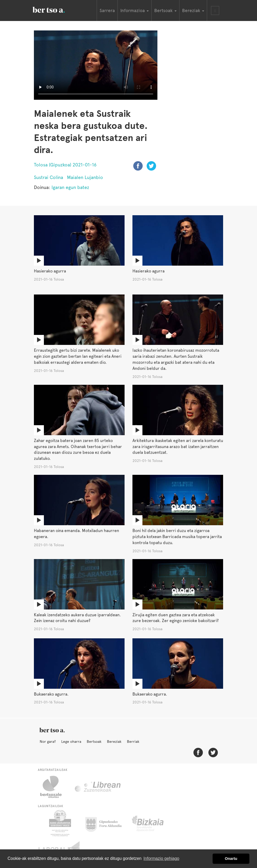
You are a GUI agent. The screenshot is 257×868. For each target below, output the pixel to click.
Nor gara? (48, 741)
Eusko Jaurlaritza (60, 823)
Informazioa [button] (135, 10)
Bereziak (114, 741)
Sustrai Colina (48, 177)
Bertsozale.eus (54, 787)
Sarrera (107, 10)
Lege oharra (71, 741)
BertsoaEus (56, 9)
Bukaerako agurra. (51, 694)
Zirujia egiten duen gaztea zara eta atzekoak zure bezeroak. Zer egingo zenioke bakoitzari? (176, 618)
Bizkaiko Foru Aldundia (154, 823)
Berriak (133, 741)
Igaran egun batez (70, 187)
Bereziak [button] (193, 10)
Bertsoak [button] (165, 10)
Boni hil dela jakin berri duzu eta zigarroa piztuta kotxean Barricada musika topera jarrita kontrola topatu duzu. (177, 537)
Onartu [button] (231, 859)
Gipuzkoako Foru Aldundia (107, 823)
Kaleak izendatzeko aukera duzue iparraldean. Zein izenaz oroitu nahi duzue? (77, 618)
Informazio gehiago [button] (161, 858)
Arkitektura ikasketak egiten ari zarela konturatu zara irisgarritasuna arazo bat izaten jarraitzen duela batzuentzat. (178, 447)
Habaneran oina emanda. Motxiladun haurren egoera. (76, 534)
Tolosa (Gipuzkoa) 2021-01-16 (65, 165)
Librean (98, 787)
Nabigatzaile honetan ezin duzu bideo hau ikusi (96, 65)
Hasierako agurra (50, 271)
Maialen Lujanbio (85, 177)
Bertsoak (94, 741)
